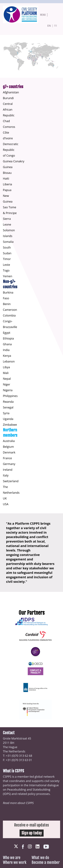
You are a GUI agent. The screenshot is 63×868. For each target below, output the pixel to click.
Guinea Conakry (14, 161)
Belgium (8, 447)
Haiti (6, 178)
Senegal (8, 407)
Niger (6, 384)
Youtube (46, 847)
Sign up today (32, 833)
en (49, 26)
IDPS (7, 794)
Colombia (9, 315)
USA (6, 504)
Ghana (7, 344)
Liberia (7, 184)
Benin (7, 304)
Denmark (9, 452)
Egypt (7, 333)
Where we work (15, 862)
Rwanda (8, 402)
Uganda (8, 419)
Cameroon (10, 310)
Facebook (23, 847)
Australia (9, 441)
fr (55, 26)
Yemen (8, 276)
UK (5, 498)
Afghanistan (11, 92)
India (6, 350)
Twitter (16, 846)
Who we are (12, 858)
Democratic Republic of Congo (11, 150)
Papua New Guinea (8, 196)
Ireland (8, 470)
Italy (6, 475)
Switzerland (11, 481)
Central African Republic (9, 109)
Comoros (9, 127)
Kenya (7, 356)
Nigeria (8, 390)
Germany (9, 464)
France (7, 458)
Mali (6, 373)
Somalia (8, 242)
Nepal (7, 379)
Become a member (46, 862)
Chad (6, 121)
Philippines (10, 396)
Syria (6, 413)
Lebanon (9, 361)
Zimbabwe (10, 425)
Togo (6, 270)
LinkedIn (38, 846)
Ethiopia (8, 338)
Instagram (30, 846)
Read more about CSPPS (18, 803)
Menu (43, 15)
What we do (40, 858)
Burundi (8, 98)
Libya (6, 367)
